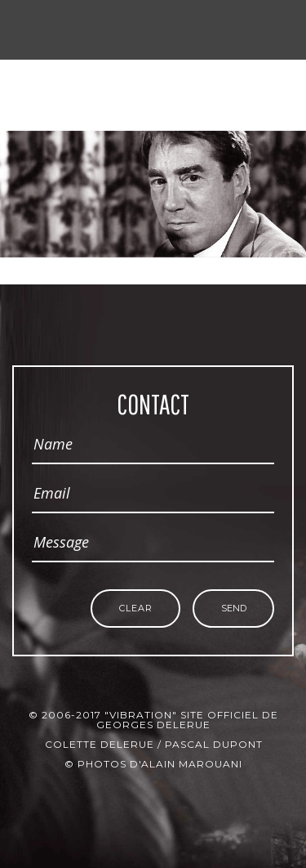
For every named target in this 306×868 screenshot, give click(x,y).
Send (234, 608)
